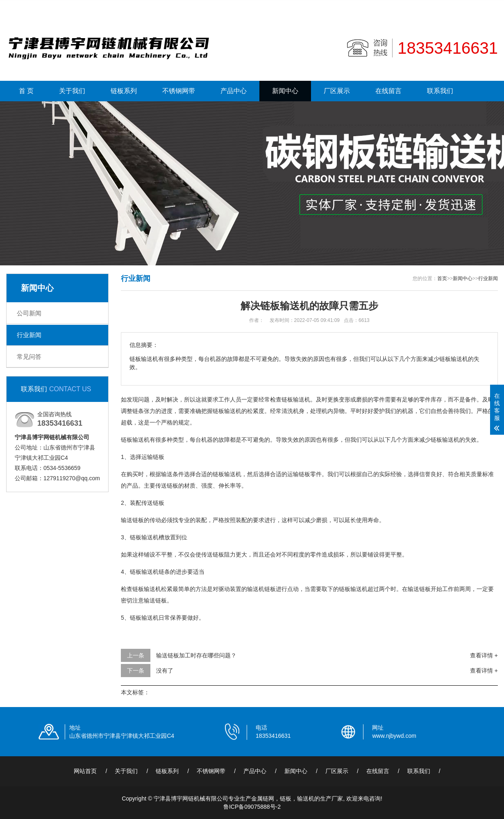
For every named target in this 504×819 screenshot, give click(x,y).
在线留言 (388, 91)
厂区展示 (337, 91)
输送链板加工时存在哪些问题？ (196, 655)
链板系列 (124, 91)
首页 (442, 278)
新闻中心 (285, 91)
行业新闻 (29, 335)
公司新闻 (29, 313)
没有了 (165, 671)
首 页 (26, 91)
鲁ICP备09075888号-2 (252, 807)
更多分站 (486, 7)
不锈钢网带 (179, 91)
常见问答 (29, 357)
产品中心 (234, 91)
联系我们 (455, 7)
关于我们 (72, 91)
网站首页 (85, 771)
